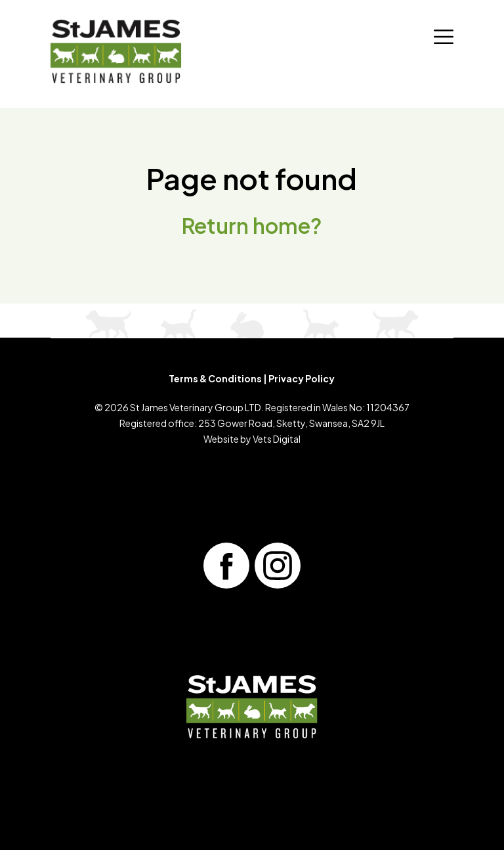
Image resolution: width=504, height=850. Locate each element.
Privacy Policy (302, 378)
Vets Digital (277, 439)
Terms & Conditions (215, 378)
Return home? (252, 225)
